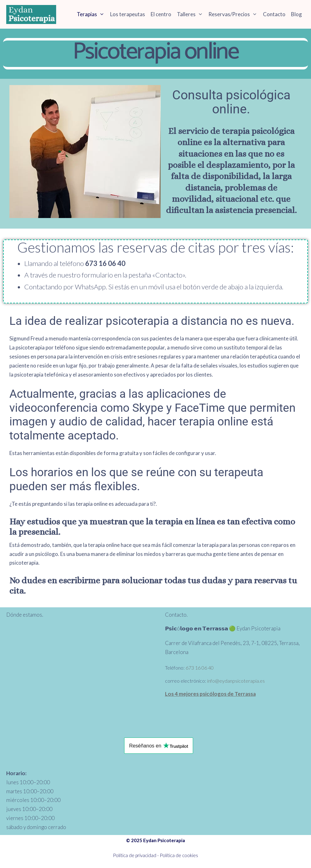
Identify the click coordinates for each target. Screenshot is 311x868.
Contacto (274, 14)
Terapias (92, 14)
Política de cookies (179, 856)
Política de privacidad (135, 856)
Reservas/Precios (234, 14)
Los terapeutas (128, 14)
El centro (161, 14)
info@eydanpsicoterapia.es (236, 682)
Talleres (191, 14)
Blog (296, 14)
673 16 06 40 (200, 669)
